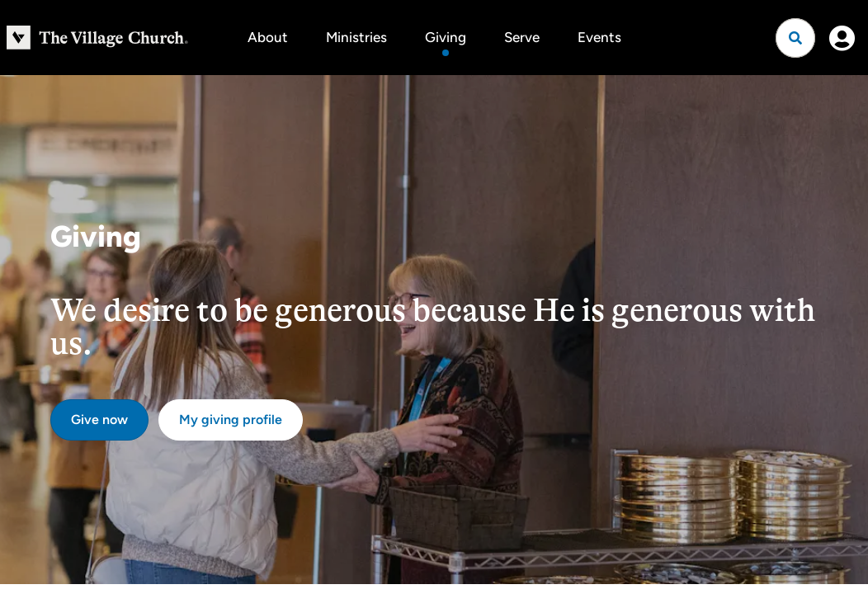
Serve (522, 37)
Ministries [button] (356, 37)
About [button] (268, 37)
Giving (446, 37)
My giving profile (231, 420)
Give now (99, 420)
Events (599, 37)
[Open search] (795, 38)
